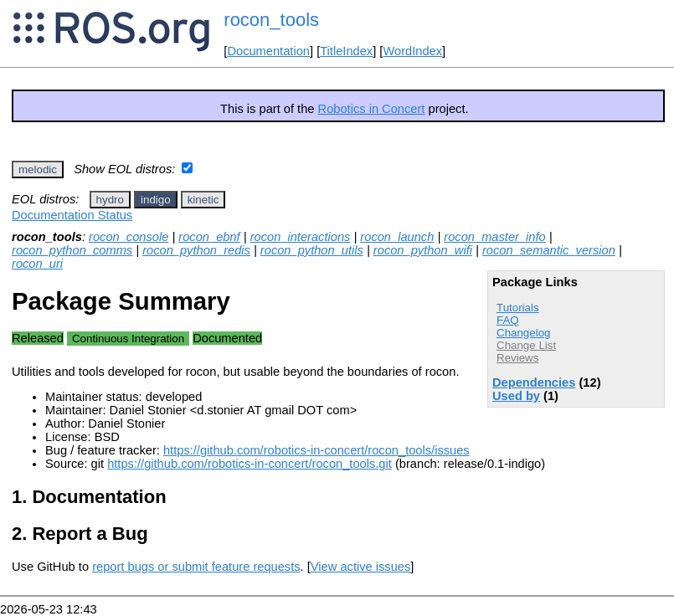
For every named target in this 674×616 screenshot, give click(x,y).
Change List (526, 345)
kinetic (203, 200)
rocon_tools (271, 20)
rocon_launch (397, 237)
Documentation (268, 51)
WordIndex (412, 51)
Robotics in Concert (372, 109)
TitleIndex (346, 51)
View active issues (360, 567)
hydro (110, 200)
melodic (38, 169)
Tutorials (518, 308)
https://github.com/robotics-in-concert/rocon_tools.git (250, 464)
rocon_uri (37, 264)
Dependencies (534, 382)
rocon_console (129, 237)
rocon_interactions (301, 237)
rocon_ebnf (209, 237)
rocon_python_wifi (423, 250)
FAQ (508, 320)
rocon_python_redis (196, 250)
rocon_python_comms (72, 250)
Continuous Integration (128, 339)
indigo (156, 200)
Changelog (523, 333)
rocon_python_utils (312, 250)
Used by (516, 396)
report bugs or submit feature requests (196, 567)
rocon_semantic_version (549, 250)
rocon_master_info (494, 237)
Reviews (517, 358)
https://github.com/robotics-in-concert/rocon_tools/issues (316, 450)
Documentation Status (72, 215)
